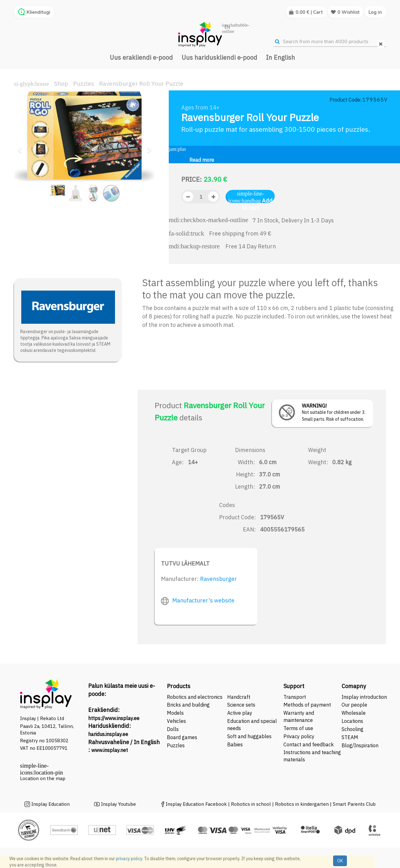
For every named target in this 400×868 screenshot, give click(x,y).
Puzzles (84, 84)
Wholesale (354, 713)
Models (175, 713)
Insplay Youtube (118, 804)
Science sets (242, 705)
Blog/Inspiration (360, 745)
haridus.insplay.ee (108, 734)
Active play (240, 713)
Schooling (352, 729)
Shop (61, 84)
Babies (235, 744)
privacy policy (129, 859)
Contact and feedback (309, 744)
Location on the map (43, 778)
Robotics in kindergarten (302, 804)
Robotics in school (251, 804)
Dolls (173, 729)
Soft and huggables (249, 736)
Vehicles (176, 721)
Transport (295, 697)
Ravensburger (218, 579)
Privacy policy (299, 736)
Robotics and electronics (195, 697)
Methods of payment (307, 705)
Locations (352, 721)
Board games (182, 737)
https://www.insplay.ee (114, 718)
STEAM (350, 737)
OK (340, 861)
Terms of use (298, 728)
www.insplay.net (110, 750)
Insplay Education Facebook (196, 804)
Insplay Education (50, 804)
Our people (354, 705)
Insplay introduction (364, 697)
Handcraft (239, 697)
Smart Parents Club (354, 804)
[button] (22, 147)
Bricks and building (188, 705)
